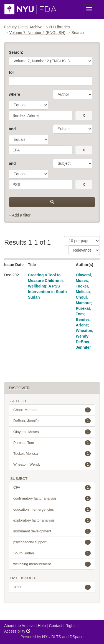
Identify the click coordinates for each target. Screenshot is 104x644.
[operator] (29, 105)
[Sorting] (84, 250)
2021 (52, 587)
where (14, 94)
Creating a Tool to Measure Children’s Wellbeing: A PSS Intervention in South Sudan (47, 286)
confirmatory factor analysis (52, 498)
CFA (52, 488)
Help (42, 626)
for (12, 72)
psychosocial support (52, 542)
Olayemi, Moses (52, 432)
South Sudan (52, 553)
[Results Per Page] (82, 241)
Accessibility (17, 631)
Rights (71, 626)
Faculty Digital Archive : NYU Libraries (37, 27)
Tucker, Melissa (52, 454)
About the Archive (19, 626)
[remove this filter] (84, 115)
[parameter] (73, 94)
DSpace (77, 637)
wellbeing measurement (52, 564)
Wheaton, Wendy (52, 464)
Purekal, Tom (52, 443)
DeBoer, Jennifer (52, 421)
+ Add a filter (20, 215)
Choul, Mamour (52, 410)
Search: (16, 52)
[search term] (41, 115)
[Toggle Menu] (89, 9)
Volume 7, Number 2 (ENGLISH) (37, 33)
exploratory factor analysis (52, 520)
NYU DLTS (52, 637)
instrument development (52, 531)
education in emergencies (52, 510)
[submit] (52, 202)
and (12, 129)
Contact (55, 626)
